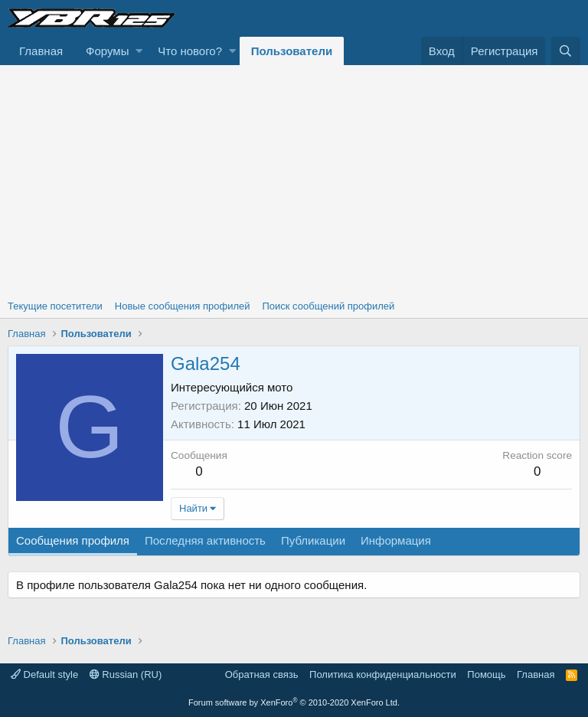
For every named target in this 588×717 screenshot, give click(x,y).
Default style (44, 674)
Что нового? (190, 51)
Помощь (486, 674)
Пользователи (292, 51)
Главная (41, 51)
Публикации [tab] (313, 540)
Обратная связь (262, 674)
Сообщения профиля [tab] (73, 540)
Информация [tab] (396, 540)
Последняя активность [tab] (205, 540)
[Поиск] (566, 51)
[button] (139, 51)
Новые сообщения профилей (183, 306)
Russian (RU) (126, 674)
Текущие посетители (55, 306)
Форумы (107, 51)
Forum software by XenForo (294, 702)
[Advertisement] (294, 180)
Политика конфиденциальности (383, 674)
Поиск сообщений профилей (328, 306)
